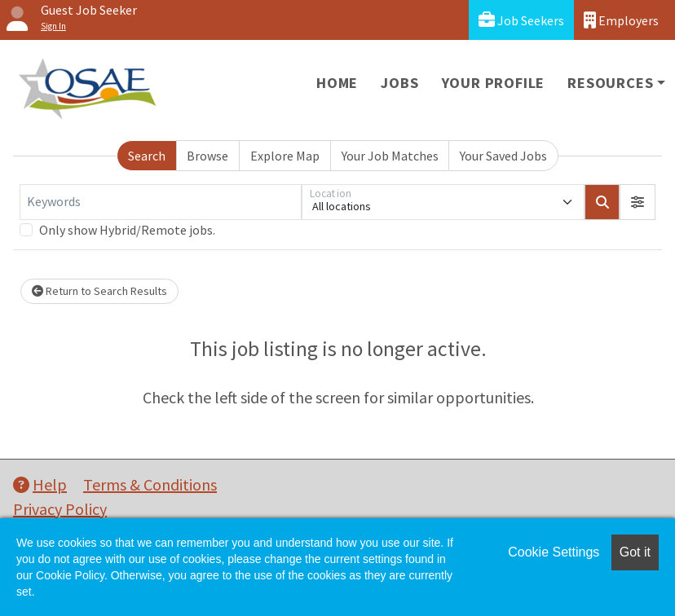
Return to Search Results (99, 291)
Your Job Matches (390, 156)
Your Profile (494, 83)
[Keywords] (161, 202)
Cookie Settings (554, 552)
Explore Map (285, 156)
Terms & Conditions (150, 484)
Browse (207, 156)
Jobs (399, 83)
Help (40, 484)
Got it (635, 552)
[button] (637, 202)
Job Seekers (521, 20)
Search (147, 156)
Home (337, 83)
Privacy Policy (60, 509)
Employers (621, 20)
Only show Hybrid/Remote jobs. (127, 230)
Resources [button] (610, 83)
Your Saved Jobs (503, 156)
